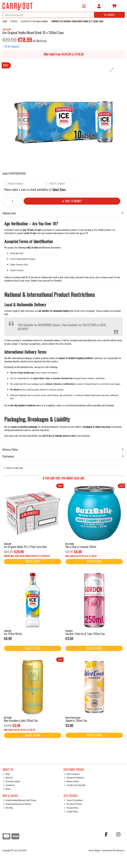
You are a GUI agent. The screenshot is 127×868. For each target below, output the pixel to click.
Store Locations (72, 774)
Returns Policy (71, 781)
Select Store (59, 190)
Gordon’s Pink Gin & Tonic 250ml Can (85, 634)
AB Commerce (119, 850)
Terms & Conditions (73, 800)
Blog (6, 774)
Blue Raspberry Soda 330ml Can (21, 721)
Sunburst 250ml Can (76, 721)
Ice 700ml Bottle (13, 634)
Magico (98, 850)
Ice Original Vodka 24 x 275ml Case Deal (25, 547)
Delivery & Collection (74, 778)
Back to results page (15, 468)
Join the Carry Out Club (75, 785)
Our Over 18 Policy (73, 804)
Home (7, 789)
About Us (8, 778)
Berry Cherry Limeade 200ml (81, 547)
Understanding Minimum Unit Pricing (20, 800)
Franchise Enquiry (12, 781)
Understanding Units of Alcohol (17, 804)
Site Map (8, 808)
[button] (112, 70)
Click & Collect (57, 184)
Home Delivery (16, 184)
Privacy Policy (71, 808)
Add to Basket (72, 201)
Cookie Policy (71, 811)
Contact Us (9, 785)
